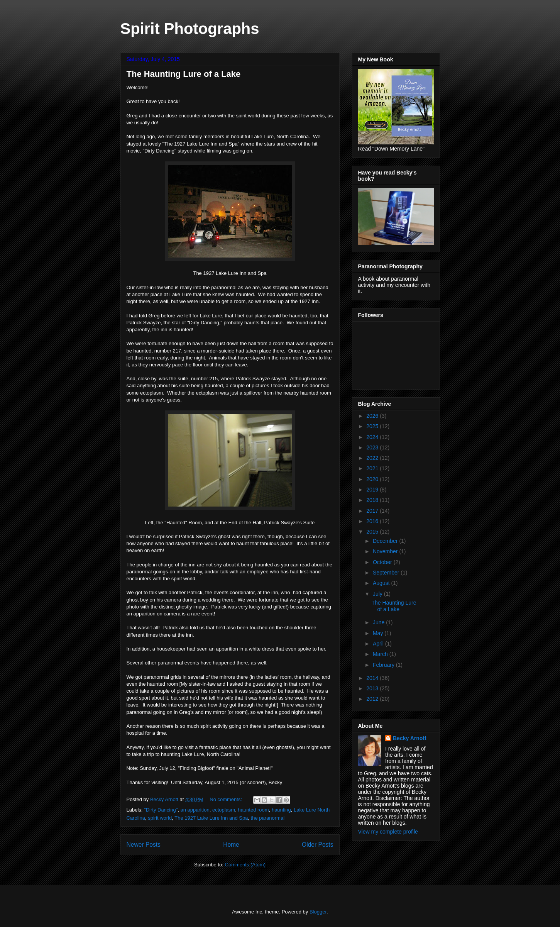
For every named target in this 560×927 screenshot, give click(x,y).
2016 (373, 521)
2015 (373, 532)
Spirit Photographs (190, 29)
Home (231, 845)
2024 (373, 437)
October (383, 562)
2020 (373, 479)
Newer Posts (144, 845)
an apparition (195, 810)
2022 (373, 458)
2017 (373, 511)
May (379, 633)
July (378, 594)
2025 (373, 426)
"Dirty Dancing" (161, 810)
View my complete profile (388, 832)
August (382, 583)
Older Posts (317, 845)
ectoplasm (224, 810)
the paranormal (268, 818)
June (379, 622)
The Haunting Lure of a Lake (184, 74)
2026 (373, 416)
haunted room (253, 810)
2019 (373, 490)
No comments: (226, 799)
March (381, 654)
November (386, 551)
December (386, 541)
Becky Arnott (410, 738)
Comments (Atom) (245, 865)
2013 (373, 688)
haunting (281, 810)
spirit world (160, 818)
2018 (373, 500)
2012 (373, 699)
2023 (373, 447)
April (379, 644)
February (384, 665)
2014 (373, 678)
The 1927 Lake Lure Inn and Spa (211, 818)
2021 (373, 468)
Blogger (318, 912)
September (387, 573)
